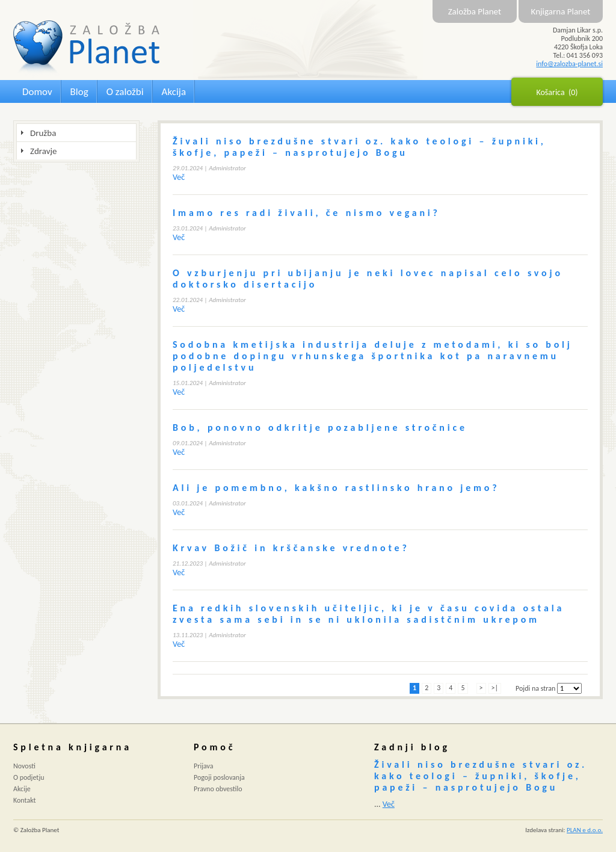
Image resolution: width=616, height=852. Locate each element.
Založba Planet (475, 11)
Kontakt (25, 800)
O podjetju (29, 777)
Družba (43, 133)
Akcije (22, 789)
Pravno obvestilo (218, 789)
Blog (79, 92)
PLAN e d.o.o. (585, 830)
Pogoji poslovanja (219, 777)
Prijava (204, 766)
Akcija (174, 92)
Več (179, 177)
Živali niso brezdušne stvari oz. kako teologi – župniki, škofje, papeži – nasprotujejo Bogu (481, 776)
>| (495, 688)
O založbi (125, 92)
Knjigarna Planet (561, 11)
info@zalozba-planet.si (569, 64)
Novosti (24, 766)
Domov (37, 92)
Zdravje (43, 151)
